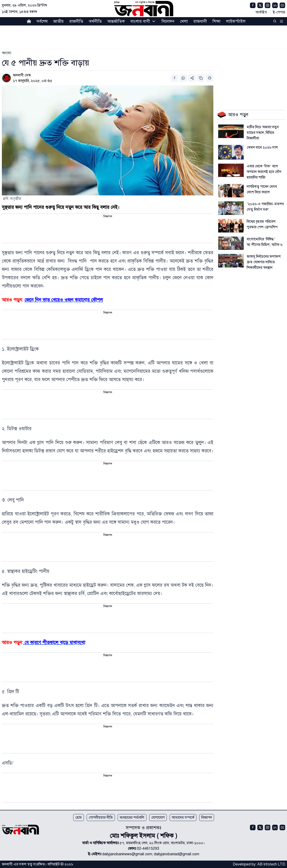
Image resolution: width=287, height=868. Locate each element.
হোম (79, 818)
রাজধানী (200, 21)
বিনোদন (168, 21)
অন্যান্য (7, 53)
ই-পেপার (279, 12)
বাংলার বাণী (140, 21)
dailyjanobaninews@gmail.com (127, 854)
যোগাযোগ (158, 818)
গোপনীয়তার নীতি (101, 818)
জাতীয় (58, 21)
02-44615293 (148, 849)
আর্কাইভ (261, 12)
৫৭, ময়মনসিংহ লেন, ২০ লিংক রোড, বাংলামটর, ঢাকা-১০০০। (162, 843)
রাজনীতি (76, 21)
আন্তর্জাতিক (116, 21)
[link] (7, 53)
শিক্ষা (216, 21)
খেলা (184, 21)
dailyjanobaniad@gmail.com (177, 854)
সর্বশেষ (42, 21)
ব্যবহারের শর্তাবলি (132, 818)
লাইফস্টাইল (236, 21)
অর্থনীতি (95, 21)
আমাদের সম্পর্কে (183, 818)
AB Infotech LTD (271, 864)
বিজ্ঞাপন (207, 818)
